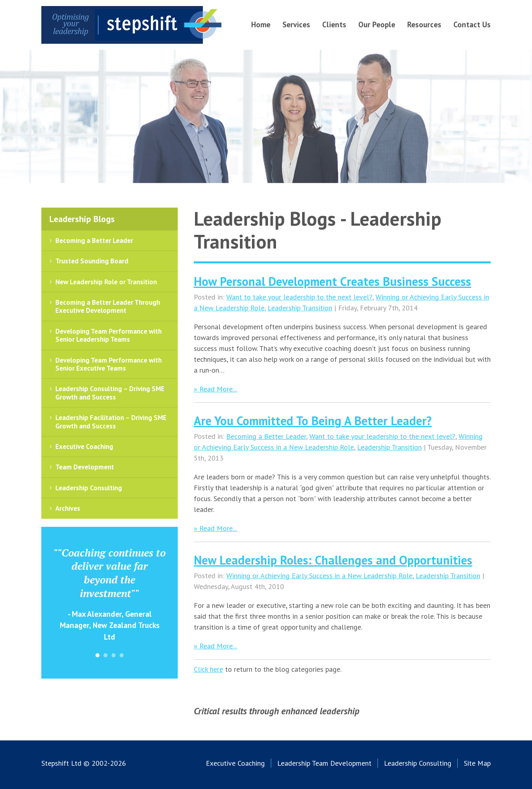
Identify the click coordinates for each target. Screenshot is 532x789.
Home (261, 24)
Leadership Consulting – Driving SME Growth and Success (110, 393)
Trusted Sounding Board (92, 261)
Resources (424, 24)
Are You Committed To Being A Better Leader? (313, 421)
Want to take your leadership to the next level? (299, 297)
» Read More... (215, 389)
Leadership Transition (300, 308)
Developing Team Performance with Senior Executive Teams (109, 364)
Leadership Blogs (82, 219)
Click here (208, 669)
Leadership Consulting (89, 488)
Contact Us (472, 24)
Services (296, 24)
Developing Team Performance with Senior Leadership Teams (109, 335)
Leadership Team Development (324, 763)
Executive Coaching (84, 446)
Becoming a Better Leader (266, 436)
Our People (377, 24)
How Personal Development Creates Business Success (332, 281)
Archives (68, 508)
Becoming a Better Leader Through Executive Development (108, 306)
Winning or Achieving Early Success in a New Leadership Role (319, 576)
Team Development (85, 467)
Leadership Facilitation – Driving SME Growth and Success (111, 422)
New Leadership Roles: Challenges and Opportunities (333, 560)
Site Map (477, 763)
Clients (334, 24)
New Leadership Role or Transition (106, 282)
